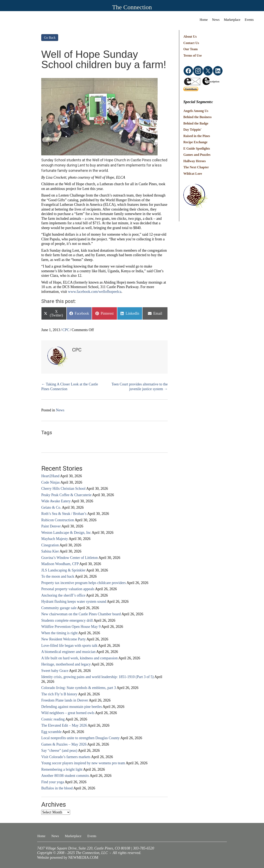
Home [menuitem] (204, 20)
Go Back (50, 38)
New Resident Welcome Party (64, 639)
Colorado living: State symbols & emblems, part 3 (79, 688)
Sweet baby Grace (55, 671)
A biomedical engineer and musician (68, 652)
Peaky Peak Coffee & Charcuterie (66, 495)
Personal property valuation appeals (68, 589)
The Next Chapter (196, 167)
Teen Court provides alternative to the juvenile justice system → (140, 387)
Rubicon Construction (58, 520)
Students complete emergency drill (67, 620)
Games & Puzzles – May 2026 (64, 744)
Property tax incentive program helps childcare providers (84, 583)
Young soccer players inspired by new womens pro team (83, 763)
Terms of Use (193, 55)
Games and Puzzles (197, 155)
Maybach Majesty (55, 539)
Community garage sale (59, 608)
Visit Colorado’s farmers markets (66, 757)
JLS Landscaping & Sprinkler (63, 570)
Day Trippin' (192, 130)
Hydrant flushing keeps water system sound (74, 602)
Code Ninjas (51, 482)
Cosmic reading (53, 719)
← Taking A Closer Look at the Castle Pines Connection (70, 387)
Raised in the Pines (197, 136)
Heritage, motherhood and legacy (66, 664)
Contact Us (191, 43)
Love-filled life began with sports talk (69, 646)
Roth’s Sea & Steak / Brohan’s (64, 514)
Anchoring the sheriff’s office (63, 595)
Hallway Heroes (195, 161)
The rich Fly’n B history (59, 694)
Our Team (191, 49)
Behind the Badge (196, 123)
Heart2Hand (50, 476)
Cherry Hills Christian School (63, 489)
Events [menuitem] (249, 20)
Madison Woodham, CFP (60, 564)
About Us (190, 37)
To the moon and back (58, 576)
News (60, 410)
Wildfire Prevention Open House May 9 (71, 627)
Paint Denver (51, 526)
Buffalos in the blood (57, 788)
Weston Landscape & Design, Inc (66, 533)
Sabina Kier (50, 551)
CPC (66, 330)
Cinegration (50, 545)
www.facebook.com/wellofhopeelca (95, 292)
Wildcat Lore (193, 174)
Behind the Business (197, 117)
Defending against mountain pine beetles (72, 707)
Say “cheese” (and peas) (59, 750)
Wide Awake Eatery (56, 501)
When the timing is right (59, 633)
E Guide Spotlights (197, 148)
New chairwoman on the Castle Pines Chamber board (81, 614)
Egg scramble (51, 732)
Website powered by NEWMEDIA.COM (68, 858)
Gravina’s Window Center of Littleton (70, 558)
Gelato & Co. (51, 507)
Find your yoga (53, 782)
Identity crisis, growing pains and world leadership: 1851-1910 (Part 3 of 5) (97, 677)
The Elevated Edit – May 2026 (64, 725)
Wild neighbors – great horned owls (68, 713)
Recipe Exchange (195, 142)
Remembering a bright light (62, 769)
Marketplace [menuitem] (232, 20)
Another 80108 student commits (65, 776)
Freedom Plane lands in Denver (65, 700)
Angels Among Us (196, 111)
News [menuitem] (216, 20)
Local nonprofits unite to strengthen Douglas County (80, 738)
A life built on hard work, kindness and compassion (79, 658)
